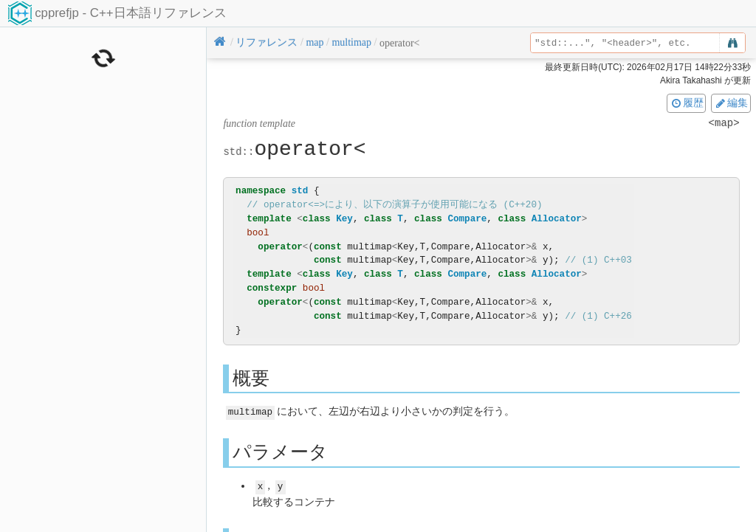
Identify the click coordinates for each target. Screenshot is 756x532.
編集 (731, 103)
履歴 (687, 103)
